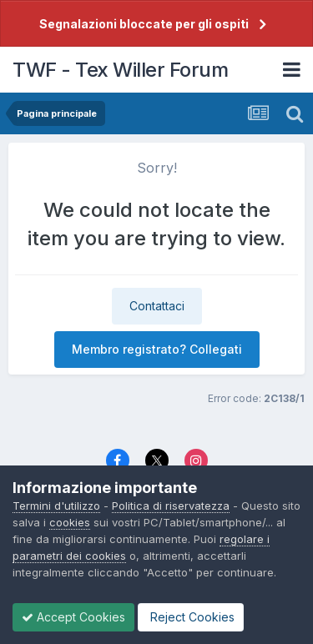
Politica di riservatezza (171, 506)
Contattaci (157, 306)
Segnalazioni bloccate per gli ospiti (144, 24)
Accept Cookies (73, 617)
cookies (70, 522)
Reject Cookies (191, 617)
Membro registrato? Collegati (157, 349)
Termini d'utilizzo (56, 506)
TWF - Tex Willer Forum (120, 70)
